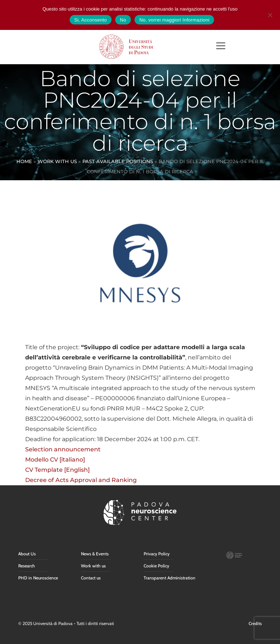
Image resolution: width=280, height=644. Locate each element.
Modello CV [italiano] (55, 460)
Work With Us (57, 161)
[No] (270, 14)
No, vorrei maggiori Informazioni (174, 20)
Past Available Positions (118, 161)
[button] (221, 47)
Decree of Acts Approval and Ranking (81, 480)
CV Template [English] (57, 470)
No (123, 20)
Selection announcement (63, 449)
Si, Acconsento (91, 20)
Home (24, 161)
